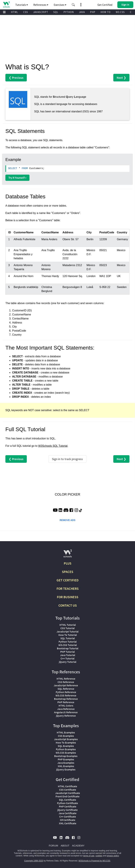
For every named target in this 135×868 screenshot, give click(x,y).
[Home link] (6, 4)
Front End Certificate (67, 796)
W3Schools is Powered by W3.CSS (94, 861)
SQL (56, 12)
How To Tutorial (68, 635)
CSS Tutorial (67, 628)
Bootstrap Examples (66, 756)
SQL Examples (66, 746)
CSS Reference (66, 682)
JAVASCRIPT (41, 12)
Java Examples (66, 763)
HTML (14, 12)
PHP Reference (66, 702)
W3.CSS (120, 12)
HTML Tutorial (68, 625)
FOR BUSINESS (68, 597)
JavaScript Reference (66, 685)
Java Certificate (67, 813)
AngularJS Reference (66, 712)
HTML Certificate (67, 786)
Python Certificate (67, 803)
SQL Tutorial (68, 638)
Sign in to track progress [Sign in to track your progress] (67, 459)
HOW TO (106, 12)
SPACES (68, 572)
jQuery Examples (66, 769)
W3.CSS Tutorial (68, 645)
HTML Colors (66, 706)
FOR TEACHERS (68, 589)
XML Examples (66, 766)
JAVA (82, 12)
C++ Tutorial (67, 658)
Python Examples (66, 749)
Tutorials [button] (22, 5)
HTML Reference (66, 679)
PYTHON (69, 12)
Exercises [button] (60, 5)
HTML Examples (66, 732)
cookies (99, 856)
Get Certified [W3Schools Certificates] (105, 5)
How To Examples (66, 743)
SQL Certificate (67, 800)
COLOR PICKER (67, 494)
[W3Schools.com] (68, 555)
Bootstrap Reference (66, 699)
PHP (93, 12)
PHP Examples (66, 759)
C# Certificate (68, 820)
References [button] (41, 5)
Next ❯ (121, 78)
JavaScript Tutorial (67, 631)
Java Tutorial (68, 655)
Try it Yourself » (17, 178)
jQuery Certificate (67, 810)
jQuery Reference (66, 716)
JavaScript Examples (66, 739)
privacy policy (113, 856)
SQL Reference (66, 689)
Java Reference (66, 709)
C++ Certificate (68, 817)
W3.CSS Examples (66, 753)
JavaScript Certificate (68, 793)
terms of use (89, 856)
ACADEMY (78, 846)
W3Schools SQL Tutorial (53, 446)
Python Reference (66, 692)
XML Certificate (68, 823)
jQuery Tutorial (68, 662)
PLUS (68, 563)
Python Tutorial (68, 642)
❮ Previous (16, 78)
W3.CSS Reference (66, 695)
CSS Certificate (68, 790)
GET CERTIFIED (68, 580)
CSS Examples (66, 736)
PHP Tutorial (67, 652)
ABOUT (65, 846)
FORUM (53, 846)
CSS (26, 12)
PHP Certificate (68, 806)
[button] (73, 5)
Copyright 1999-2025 (34, 861)
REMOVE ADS (67, 520)
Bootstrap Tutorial (68, 648)
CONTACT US (68, 605)
